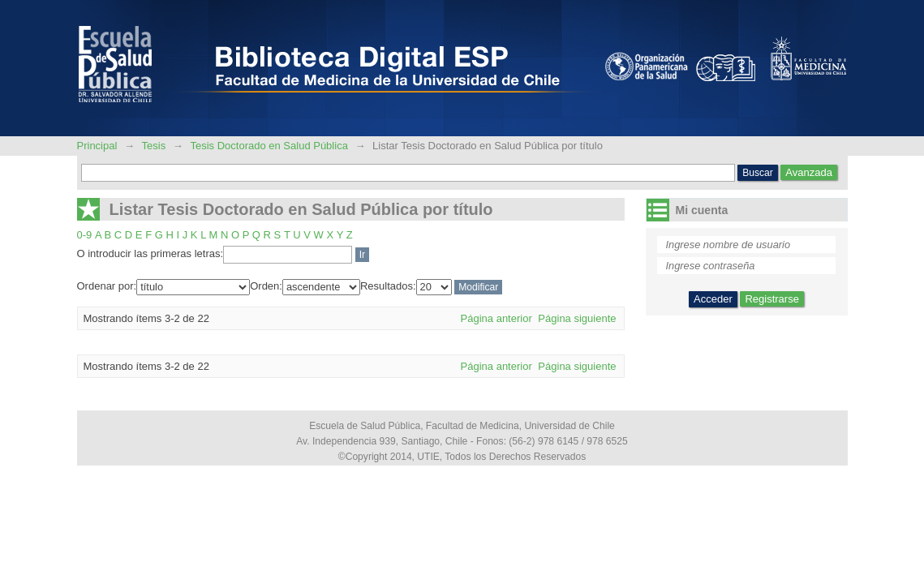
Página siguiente (577, 318)
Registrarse (771, 299)
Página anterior (496, 318)
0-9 (85, 235)
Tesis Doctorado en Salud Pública (269, 146)
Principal (99, 146)
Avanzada (809, 172)
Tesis (154, 146)
